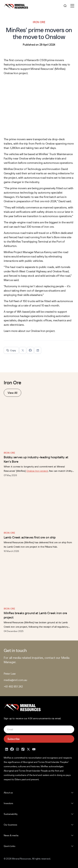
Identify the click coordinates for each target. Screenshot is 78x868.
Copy (11, 350)
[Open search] (65, 6)
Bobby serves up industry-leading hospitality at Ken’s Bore (36, 459)
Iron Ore (9, 453)
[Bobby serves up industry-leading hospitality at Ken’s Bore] (39, 425)
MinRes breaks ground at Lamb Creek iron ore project (35, 615)
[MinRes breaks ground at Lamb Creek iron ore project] (39, 581)
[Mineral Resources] (16, 6)
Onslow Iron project (43, 331)
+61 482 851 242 (13, 686)
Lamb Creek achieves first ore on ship (30, 537)
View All (12, 393)
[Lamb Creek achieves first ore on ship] (39, 505)
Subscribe (14, 739)
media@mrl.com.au (15, 680)
